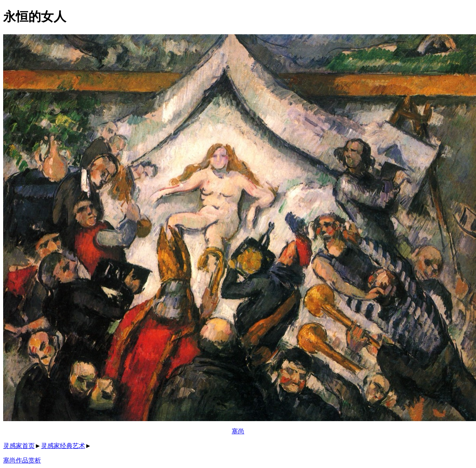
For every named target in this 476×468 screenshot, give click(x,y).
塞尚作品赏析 (22, 460)
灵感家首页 (19, 446)
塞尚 (238, 431)
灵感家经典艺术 (63, 446)
